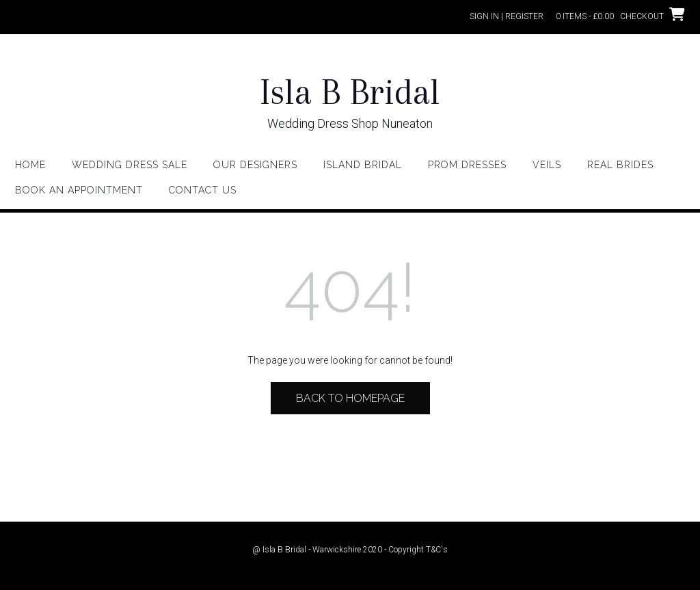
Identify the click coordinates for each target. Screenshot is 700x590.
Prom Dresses (467, 165)
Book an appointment (79, 190)
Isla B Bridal (350, 92)
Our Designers (255, 165)
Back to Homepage (350, 398)
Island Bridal (363, 165)
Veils (547, 165)
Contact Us (203, 190)
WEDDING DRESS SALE (130, 165)
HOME (30, 165)
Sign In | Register (507, 16)
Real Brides (620, 165)
